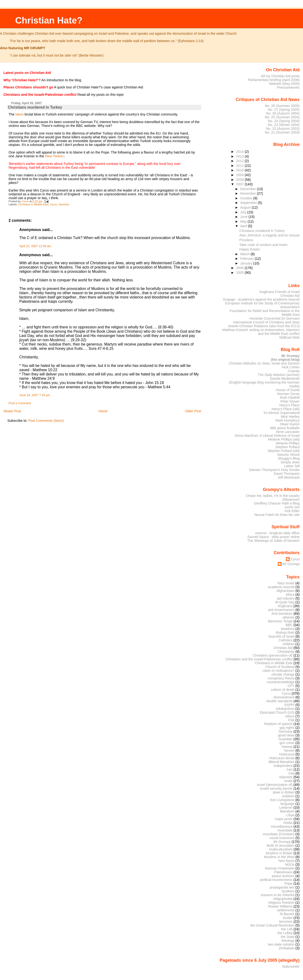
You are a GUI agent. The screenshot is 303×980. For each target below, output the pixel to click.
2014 (240, 152)
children (288, 644)
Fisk (291, 720)
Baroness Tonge (280, 621)
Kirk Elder (292, 511)
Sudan (288, 918)
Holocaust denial (282, 758)
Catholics (286, 640)
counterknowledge (281, 682)
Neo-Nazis (286, 861)
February (247, 259)
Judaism (288, 796)
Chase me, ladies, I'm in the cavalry (273, 496)
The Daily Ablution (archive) (279, 375)
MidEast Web (289, 337)
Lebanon (286, 807)
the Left (287, 929)
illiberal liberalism (281, 762)
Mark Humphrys (287, 420)
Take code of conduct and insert (263, 245)
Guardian (286, 739)
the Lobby (285, 933)
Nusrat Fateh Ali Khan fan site (277, 515)
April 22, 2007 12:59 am (35, 246)
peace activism (283, 876)
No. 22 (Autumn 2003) (283, 129)
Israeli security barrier (276, 788)
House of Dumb (288, 390)
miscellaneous (282, 826)
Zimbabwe (287, 948)
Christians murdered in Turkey (262, 231)
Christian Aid (290, 296)
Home (103, 411)
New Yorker (54, 156)
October (247, 198)
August (246, 207)
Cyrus (54, 204)
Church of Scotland (280, 667)
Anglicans (285, 606)
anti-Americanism (281, 610)
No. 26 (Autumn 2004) (283, 113)
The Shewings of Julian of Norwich (273, 541)
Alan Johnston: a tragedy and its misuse (269, 235)
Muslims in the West (279, 857)
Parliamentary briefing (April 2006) (274, 80)
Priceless (246, 240)
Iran (290, 769)
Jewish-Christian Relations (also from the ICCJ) (264, 326)
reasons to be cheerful (278, 895)
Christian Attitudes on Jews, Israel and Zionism (264, 363)
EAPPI (289, 705)
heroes (289, 750)
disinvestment (284, 697)
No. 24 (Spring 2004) (284, 121)
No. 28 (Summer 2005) (282, 106)
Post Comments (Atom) (46, 421)
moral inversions (282, 838)
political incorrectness (276, 880)
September (249, 203)
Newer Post (12, 411)
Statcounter (291, 966)
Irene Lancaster (288, 432)
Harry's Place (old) (286, 409)
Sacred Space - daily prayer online (274, 537)
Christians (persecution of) (273, 655)
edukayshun (285, 709)
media (288, 823)
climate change (283, 674)
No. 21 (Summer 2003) (282, 132)
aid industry (286, 598)
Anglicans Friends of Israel (279, 292)
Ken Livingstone (282, 800)
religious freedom (281, 903)
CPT (291, 686)
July (244, 212)
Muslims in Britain (279, 853)
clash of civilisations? (279, 671)
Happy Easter (250, 249)
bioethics (288, 629)
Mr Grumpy (291, 564)
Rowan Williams (280, 906)
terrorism (286, 922)
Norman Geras (288, 394)
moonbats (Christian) (279, 834)
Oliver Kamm (290, 424)
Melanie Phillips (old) (284, 439)
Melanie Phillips (288, 443)
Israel (288, 781)
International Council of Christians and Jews (266, 322)
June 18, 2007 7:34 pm (35, 395)
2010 (240, 170)
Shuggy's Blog (289, 458)
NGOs (290, 865)
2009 (240, 175)
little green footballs (285, 428)
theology (288, 941)
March (245, 254)
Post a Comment (20, 403)
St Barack (287, 914)
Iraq (291, 773)
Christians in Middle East (33, 204)
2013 (240, 156)
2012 (240, 161)
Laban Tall (292, 466)
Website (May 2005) (284, 84)
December (249, 189)
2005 (240, 273)
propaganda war (282, 887)
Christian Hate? (49, 20)
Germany (286, 731)
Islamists (64, 204)
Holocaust (287, 754)
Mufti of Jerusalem (281, 845)
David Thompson (287, 474)
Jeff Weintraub (289, 477)
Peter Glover (290, 401)
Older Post (193, 411)
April (244, 226)
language (287, 804)
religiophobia (283, 899)
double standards (279, 701)
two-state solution (281, 944)
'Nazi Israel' (286, 583)
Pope (289, 884)
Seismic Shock (288, 455)
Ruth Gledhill (290, 398)
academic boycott (281, 587)
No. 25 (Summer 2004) (282, 117)
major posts (284, 819)
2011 (240, 166)
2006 (240, 268)
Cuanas (294, 371)
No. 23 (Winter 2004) (284, 125)
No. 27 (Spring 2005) (284, 110)
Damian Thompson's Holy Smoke (274, 470)
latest (20, 114)
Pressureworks (288, 87)
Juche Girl (292, 507)
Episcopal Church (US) (277, 712)
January (247, 263)
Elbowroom (291, 500)
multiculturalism (281, 849)
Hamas (287, 747)
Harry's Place (290, 405)
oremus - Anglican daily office (277, 533)
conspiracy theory (281, 678)
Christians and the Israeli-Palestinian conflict (259, 659)
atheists (289, 617)
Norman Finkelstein (280, 868)
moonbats (285, 830)
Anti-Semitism (282, 614)
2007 (240, 184)
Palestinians (283, 872)
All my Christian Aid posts (280, 76)
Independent (283, 766)
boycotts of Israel (282, 636)
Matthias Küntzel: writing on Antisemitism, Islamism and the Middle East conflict (261, 332)
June (244, 217)
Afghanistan (285, 591)
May (244, 221)
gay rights (287, 728)
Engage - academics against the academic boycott (261, 299)
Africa (290, 595)
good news (286, 735)
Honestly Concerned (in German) (275, 318)
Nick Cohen (291, 367)
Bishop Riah (285, 633)
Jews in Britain (283, 792)
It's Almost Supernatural (281, 413)
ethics (290, 716)
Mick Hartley (290, 417)
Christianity (286, 652)
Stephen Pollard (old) (284, 451)
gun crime (287, 743)
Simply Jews (290, 462)
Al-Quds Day (285, 602)
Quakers (288, 891)
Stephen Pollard (287, 447)
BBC (289, 625)
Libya (290, 815)
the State (288, 937)
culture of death (283, 690)
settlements (286, 910)
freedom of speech (278, 724)
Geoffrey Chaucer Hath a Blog (277, 503)
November (249, 193)
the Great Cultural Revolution (272, 925)
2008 (240, 180)
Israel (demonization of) (275, 785)
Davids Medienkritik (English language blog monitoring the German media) (264, 382)
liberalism (287, 811)
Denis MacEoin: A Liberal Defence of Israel (267, 436)
